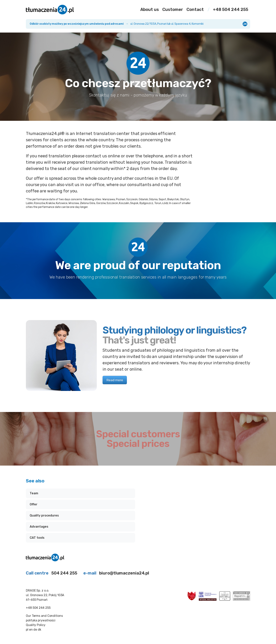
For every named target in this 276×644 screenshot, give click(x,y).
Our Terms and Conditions (44, 616)
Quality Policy (36, 625)
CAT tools (37, 538)
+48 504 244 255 (231, 9)
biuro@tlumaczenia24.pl (124, 573)
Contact (195, 9)
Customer (173, 9)
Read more (115, 380)
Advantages (39, 527)
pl (27, 630)
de (35, 630)
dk (39, 630)
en (31, 630)
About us (150, 9)
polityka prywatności (41, 620)
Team (34, 493)
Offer (34, 504)
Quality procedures (44, 515)
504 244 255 (64, 573)
